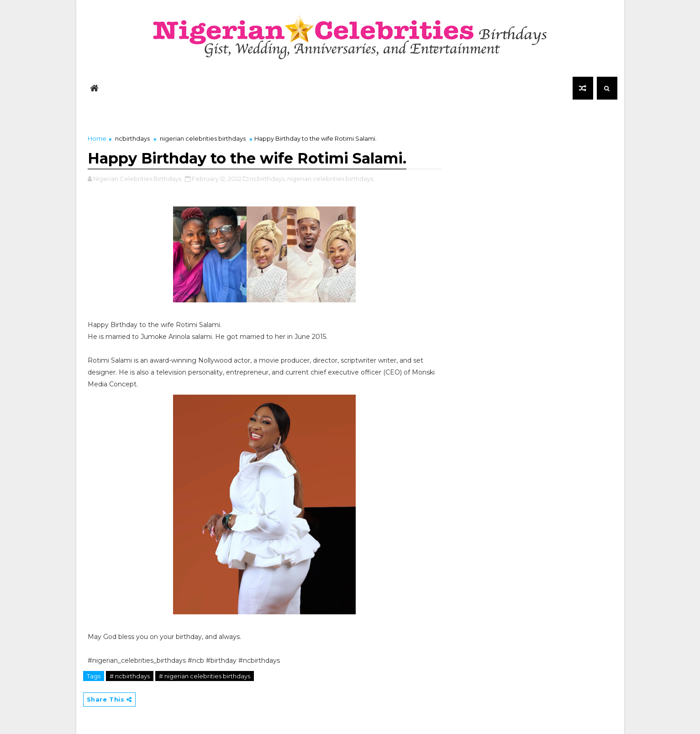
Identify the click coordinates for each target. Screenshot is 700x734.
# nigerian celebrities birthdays (205, 676)
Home (97, 138)
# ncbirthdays (130, 676)
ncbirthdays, (268, 179)
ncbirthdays (132, 138)
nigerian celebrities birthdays (203, 138)
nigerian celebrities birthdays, (331, 179)
